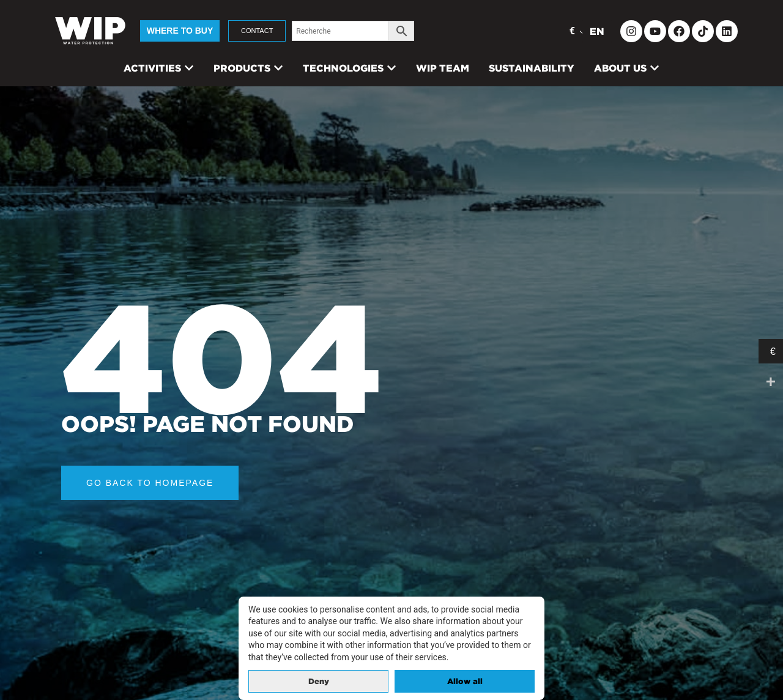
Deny (319, 681)
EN (597, 31)
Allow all (465, 681)
